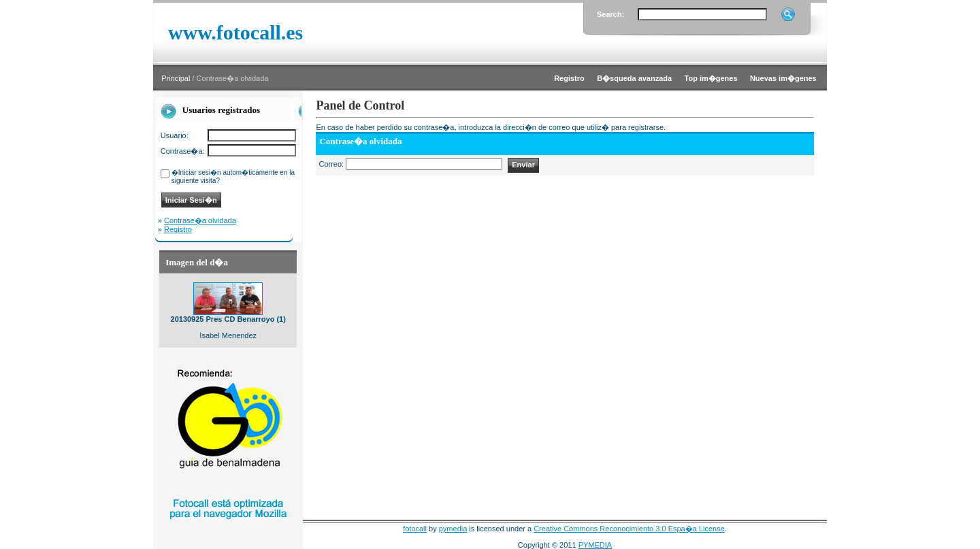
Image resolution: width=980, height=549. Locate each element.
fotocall (415, 529)
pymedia (453, 529)
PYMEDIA (595, 545)
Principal (176, 78)
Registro (178, 229)
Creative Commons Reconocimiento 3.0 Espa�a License (629, 529)
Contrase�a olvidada (200, 220)
